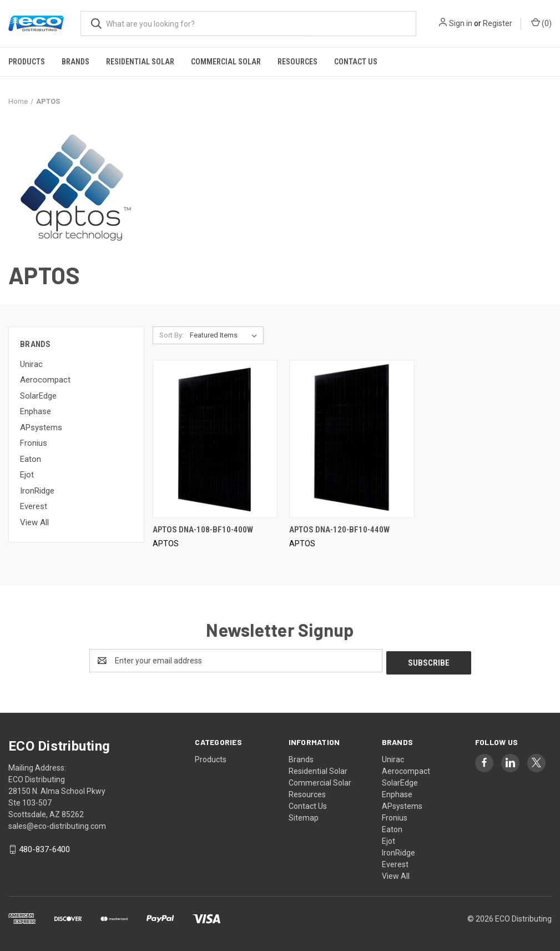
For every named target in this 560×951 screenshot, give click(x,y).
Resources (297, 62)
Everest (34, 506)
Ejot (27, 475)
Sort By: (171, 335)
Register (498, 23)
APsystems (41, 427)
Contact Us (356, 62)
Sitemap (304, 816)
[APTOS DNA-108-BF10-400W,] (215, 439)
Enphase (36, 411)
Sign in (461, 23)
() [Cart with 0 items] (541, 23)
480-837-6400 (44, 847)
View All (34, 522)
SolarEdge (38, 396)
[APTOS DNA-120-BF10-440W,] (352, 439)
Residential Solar (140, 62)
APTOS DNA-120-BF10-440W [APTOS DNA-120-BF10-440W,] (339, 530)
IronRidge (37, 491)
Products (27, 62)
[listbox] (226, 335)
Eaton (31, 459)
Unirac (31, 364)
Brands (75, 62)
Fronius (34, 443)
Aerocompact (45, 380)
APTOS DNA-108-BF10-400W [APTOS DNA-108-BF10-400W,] (203, 530)
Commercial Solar (226, 62)
